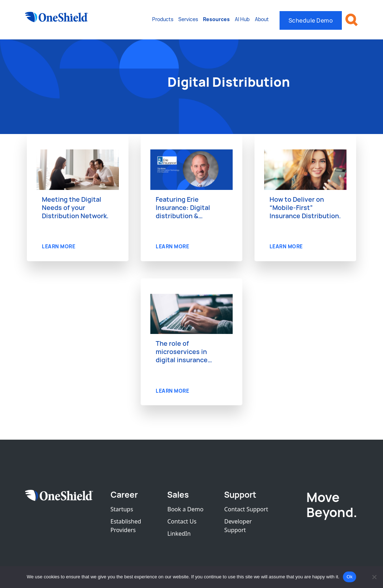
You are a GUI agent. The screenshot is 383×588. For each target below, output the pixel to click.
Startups (122, 509)
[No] (374, 577)
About (262, 19)
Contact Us (182, 521)
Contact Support (246, 509)
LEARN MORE (59, 246)
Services (188, 19)
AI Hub (242, 19)
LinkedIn (179, 534)
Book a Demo (185, 509)
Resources (216, 19)
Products (163, 19)
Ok (350, 577)
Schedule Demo (311, 20)
